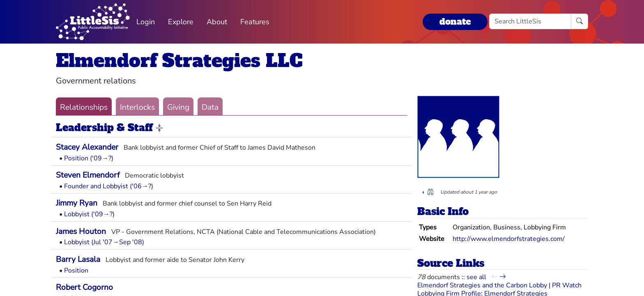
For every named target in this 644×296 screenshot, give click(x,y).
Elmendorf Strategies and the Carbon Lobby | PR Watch (499, 285)
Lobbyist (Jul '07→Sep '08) (104, 242)
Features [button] (255, 22)
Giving (178, 107)
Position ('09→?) (89, 158)
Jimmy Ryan (77, 203)
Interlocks (137, 107)
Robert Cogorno (84, 287)
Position (76, 271)
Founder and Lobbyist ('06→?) (109, 186)
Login (146, 22)
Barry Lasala (78, 259)
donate (455, 22)
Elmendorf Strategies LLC (179, 61)
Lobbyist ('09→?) (89, 214)
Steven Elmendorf (88, 175)
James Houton (81, 231)
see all (476, 277)
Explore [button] (181, 22)
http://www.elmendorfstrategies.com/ (509, 239)
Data (210, 107)
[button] (159, 128)
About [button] (217, 22)
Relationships (84, 107)
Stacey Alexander (87, 147)
